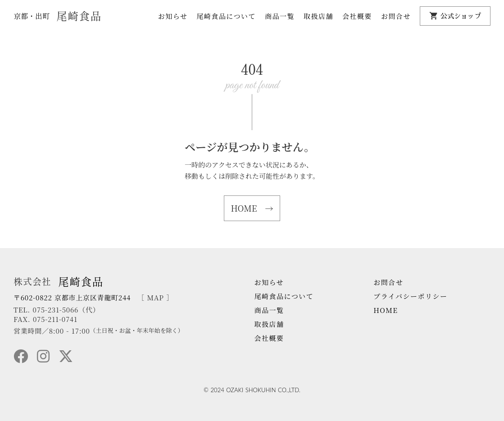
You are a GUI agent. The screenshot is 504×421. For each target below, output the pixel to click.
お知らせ (173, 16)
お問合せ (396, 16)
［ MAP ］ (155, 297)
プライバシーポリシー (410, 296)
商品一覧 (280, 16)
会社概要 (357, 16)
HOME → (252, 208)
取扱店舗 (318, 16)
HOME (386, 310)
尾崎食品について (226, 16)
